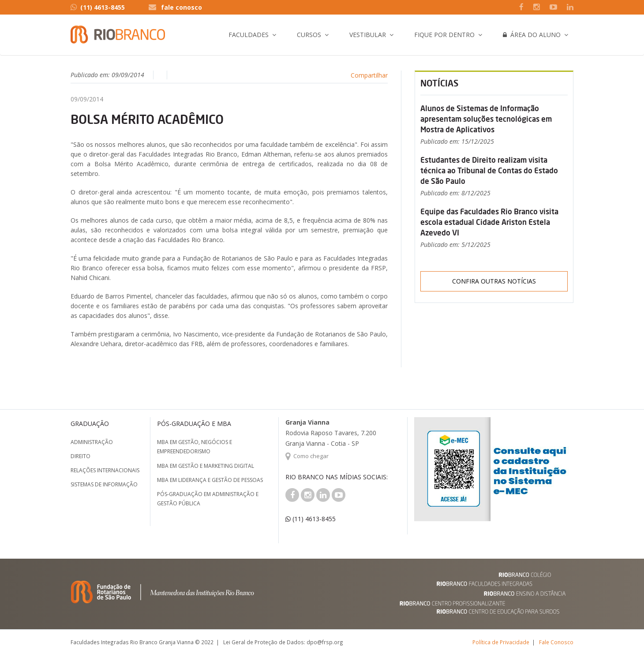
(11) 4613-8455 (98, 7)
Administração (92, 442)
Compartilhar (369, 75)
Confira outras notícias (494, 281)
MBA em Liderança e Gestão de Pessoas (210, 480)
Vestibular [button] (368, 35)
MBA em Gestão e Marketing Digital (206, 466)
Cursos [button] (309, 35)
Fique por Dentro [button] (444, 35)
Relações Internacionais (105, 470)
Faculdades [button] (249, 35)
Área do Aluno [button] (532, 35)
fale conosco (182, 7)
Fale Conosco (556, 642)
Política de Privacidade (501, 642)
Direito (80, 456)
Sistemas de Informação (104, 484)
